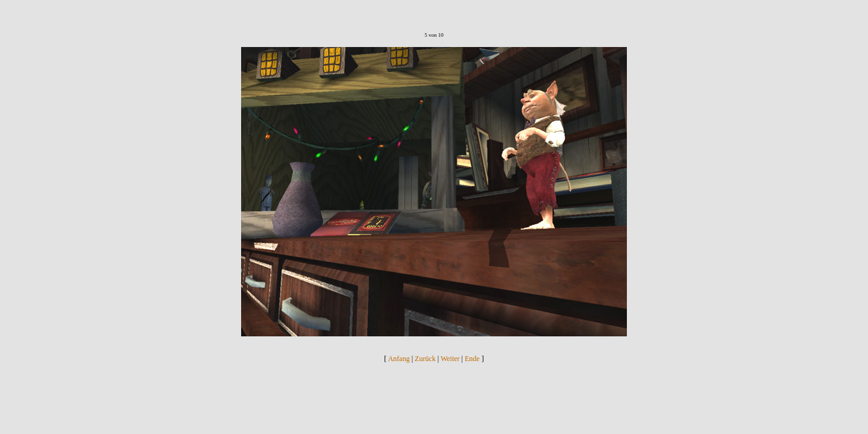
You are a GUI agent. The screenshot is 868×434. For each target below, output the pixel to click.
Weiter (450, 359)
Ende (472, 359)
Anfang (399, 359)
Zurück (425, 359)
